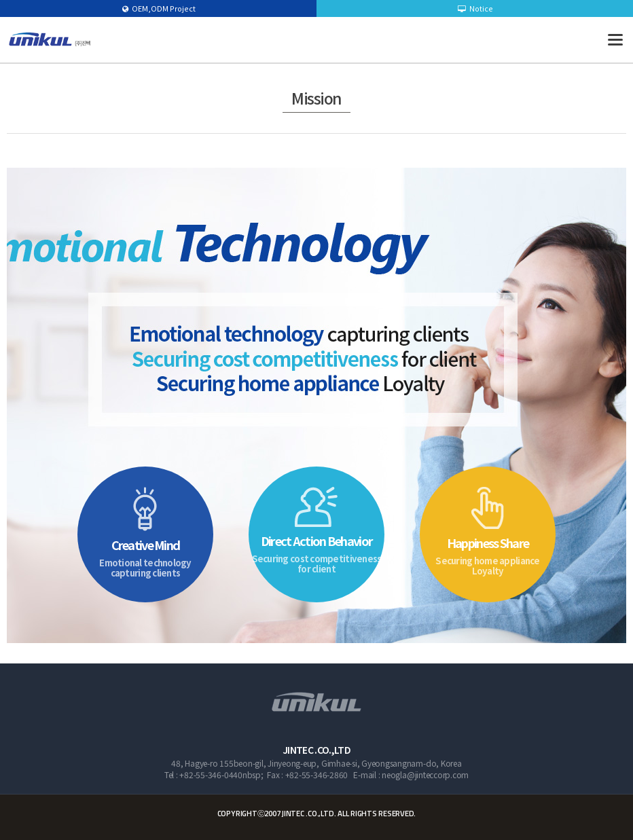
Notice (475, 8)
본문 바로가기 (0, 0)
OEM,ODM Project (159, 8)
